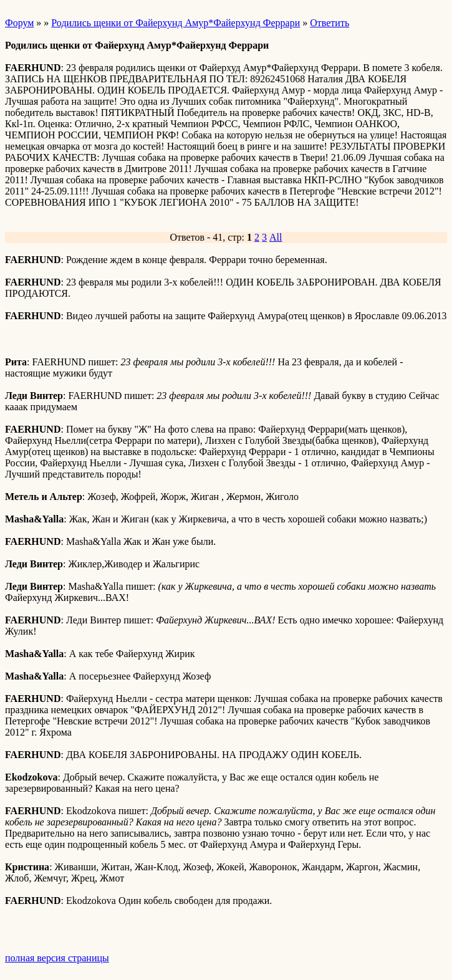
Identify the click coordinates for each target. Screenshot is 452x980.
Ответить (329, 23)
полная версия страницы (57, 958)
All (276, 237)
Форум (19, 23)
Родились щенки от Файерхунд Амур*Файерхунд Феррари (176, 23)
